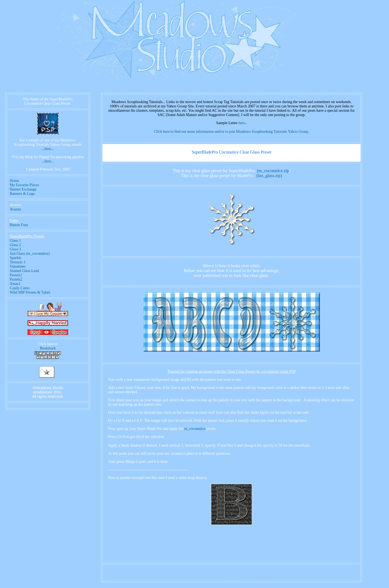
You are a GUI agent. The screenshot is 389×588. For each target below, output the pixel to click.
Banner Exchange (23, 189)
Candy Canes (20, 288)
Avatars (16, 209)
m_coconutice (195, 429)
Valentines (18, 266)
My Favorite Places (24, 185)
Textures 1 (18, 262)
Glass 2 (15, 245)
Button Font (19, 225)
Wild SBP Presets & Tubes (30, 292)
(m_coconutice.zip (273, 171)
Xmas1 (15, 284)
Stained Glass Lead (24, 271)
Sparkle (16, 258)
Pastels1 (16, 275)
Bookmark (48, 348)
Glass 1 (15, 241)
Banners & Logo (22, 194)
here (242, 123)
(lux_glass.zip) (269, 176)
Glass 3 (15, 249)
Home (14, 181)
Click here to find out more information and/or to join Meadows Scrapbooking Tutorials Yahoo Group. (232, 132)
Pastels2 (16, 279)
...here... (48, 149)
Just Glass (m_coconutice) (30, 254)
